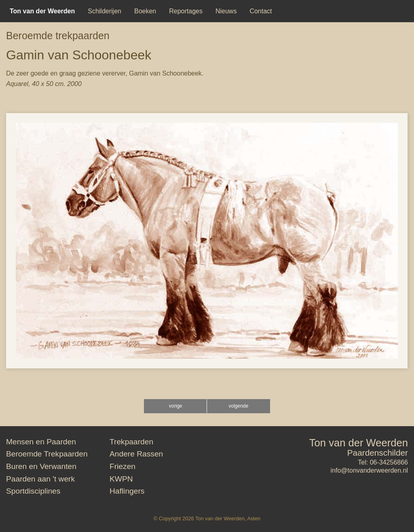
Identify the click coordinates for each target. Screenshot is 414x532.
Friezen (123, 466)
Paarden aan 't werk (40, 479)
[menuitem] (42, 11)
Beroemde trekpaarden (58, 36)
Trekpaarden (131, 442)
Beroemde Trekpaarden (47, 454)
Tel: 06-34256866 (383, 462)
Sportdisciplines (33, 491)
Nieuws (226, 11)
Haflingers (127, 491)
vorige (176, 406)
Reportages (186, 11)
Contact (261, 11)
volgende (238, 406)
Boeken (145, 11)
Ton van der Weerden (359, 443)
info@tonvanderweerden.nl (369, 470)
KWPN (121, 479)
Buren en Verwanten (41, 466)
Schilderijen (105, 11)
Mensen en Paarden (41, 442)
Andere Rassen (136, 454)
